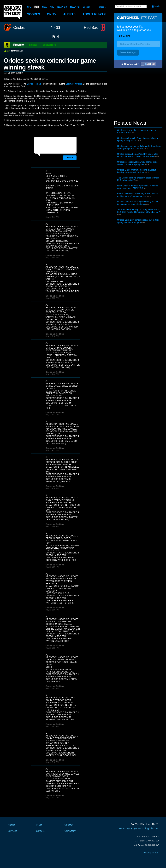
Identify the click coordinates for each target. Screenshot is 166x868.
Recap (33, 45)
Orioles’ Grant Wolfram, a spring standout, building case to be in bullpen (137, 171)
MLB (37, 7)
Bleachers (50, 45)
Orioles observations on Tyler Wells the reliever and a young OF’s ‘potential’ (139, 147)
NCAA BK (62, 7)
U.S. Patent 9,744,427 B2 (146, 841)
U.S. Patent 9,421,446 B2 (146, 837)
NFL (29, 7)
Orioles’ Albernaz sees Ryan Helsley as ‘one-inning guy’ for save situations (138, 203)
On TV (52, 14)
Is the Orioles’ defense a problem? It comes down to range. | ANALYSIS (137, 187)
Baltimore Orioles (74, 84)
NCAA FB (75, 7)
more (102, 7)
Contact (69, 825)
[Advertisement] (138, 94)
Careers (40, 831)
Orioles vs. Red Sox (55, 255)
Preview (18, 45)
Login (157, 6)
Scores (34, 14)
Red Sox (91, 28)
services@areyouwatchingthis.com (139, 829)
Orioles (19, 28)
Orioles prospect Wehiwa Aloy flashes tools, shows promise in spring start (138, 163)
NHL (52, 7)
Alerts (69, 14)
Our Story (70, 831)
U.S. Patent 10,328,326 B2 (146, 845)
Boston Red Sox (35, 84)
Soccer (86, 7)
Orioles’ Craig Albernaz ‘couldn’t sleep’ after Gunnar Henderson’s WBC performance (138, 155)
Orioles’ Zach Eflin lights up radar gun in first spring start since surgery (138, 221)
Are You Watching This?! (13, 12)
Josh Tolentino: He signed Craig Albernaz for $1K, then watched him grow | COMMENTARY (139, 211)
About (94, 14)
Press (39, 825)
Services (12, 831)
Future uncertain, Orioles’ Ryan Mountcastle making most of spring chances (138, 195)
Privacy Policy (151, 853)
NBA (44, 7)
